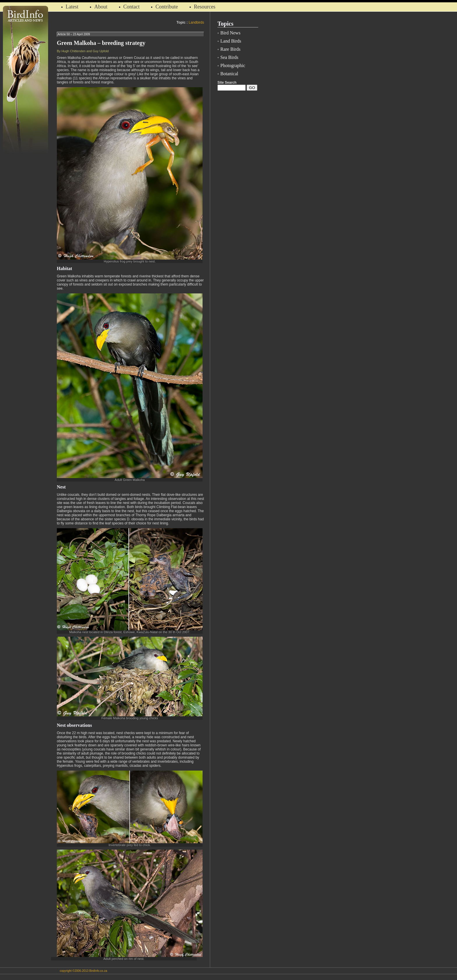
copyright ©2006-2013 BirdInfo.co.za (83, 971)
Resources (205, 7)
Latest (73, 7)
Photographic (233, 65)
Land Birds (231, 41)
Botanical (229, 74)
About (101, 7)
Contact (131, 7)
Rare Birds (230, 49)
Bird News (230, 33)
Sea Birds (229, 57)
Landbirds (196, 22)
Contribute (167, 7)
